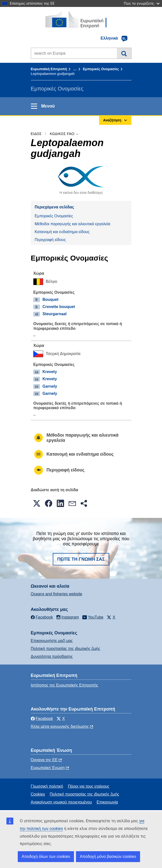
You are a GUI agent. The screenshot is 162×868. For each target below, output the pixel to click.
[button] (37, 503)
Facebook (42, 719)
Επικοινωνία (107, 802)
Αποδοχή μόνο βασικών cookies (108, 857)
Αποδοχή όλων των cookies (46, 857)
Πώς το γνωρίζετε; (142, 3)
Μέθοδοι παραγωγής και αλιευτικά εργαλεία (73, 224)
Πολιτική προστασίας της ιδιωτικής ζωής (66, 649)
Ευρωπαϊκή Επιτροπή (49, 69)
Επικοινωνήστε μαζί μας (52, 641)
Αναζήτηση (124, 53)
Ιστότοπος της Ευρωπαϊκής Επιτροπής (65, 685)
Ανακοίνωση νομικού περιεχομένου (61, 802)
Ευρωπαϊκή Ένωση (48, 768)
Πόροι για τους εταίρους (89, 786)
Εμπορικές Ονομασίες (101, 69)
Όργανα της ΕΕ (44, 760)
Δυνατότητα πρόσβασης (52, 657)
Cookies (38, 794)
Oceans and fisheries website (57, 594)
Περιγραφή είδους (50, 240)
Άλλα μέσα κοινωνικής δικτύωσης (60, 726)
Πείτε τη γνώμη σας (81, 559)
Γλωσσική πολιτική (47, 786)
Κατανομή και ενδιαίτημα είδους (62, 232)
